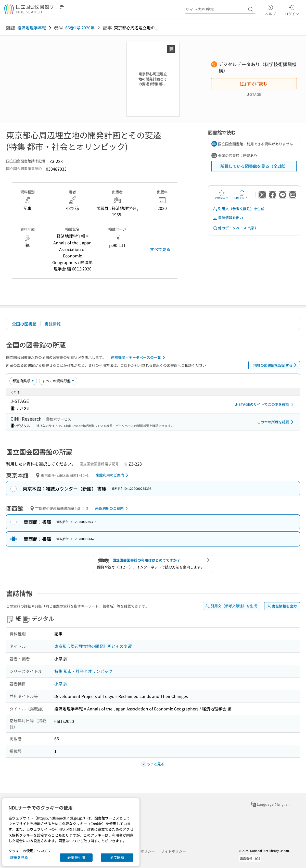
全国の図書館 (24, 324)
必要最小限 (76, 857)
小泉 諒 (61, 684)
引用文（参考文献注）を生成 (238, 209)
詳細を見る (19, 857)
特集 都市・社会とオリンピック (83, 671)
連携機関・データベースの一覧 (139, 358)
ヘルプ (270, 9)
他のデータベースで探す (235, 228)
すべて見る (160, 249)
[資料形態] (58, 381)
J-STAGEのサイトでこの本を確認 (265, 405)
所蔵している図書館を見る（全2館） (254, 166)
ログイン (292, 9)
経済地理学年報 (32, 28)
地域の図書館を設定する (276, 365)
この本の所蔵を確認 (276, 422)
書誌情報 (53, 324)
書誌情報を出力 (228, 218)
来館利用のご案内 (113, 475)
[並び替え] (23, 381)
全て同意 (117, 857)
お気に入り (222, 195)
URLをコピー (242, 195)
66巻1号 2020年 (80, 28)
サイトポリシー (173, 851)
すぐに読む (253, 84)
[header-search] (220, 9)
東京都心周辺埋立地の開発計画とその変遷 (93, 646)
